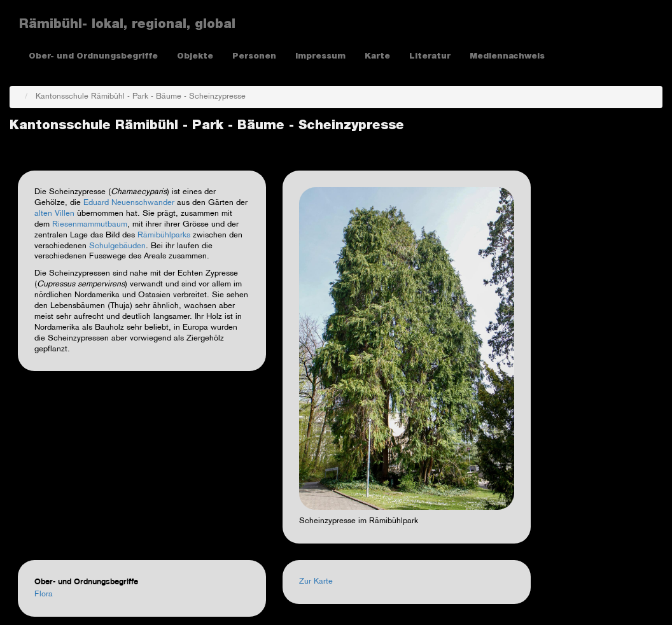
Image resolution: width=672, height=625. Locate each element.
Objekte (195, 57)
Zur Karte (316, 582)
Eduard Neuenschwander (130, 203)
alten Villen (54, 214)
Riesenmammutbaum (90, 225)
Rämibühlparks (164, 235)
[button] (407, 348)
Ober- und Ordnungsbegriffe (93, 57)
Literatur (430, 57)
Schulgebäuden (117, 246)
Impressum (320, 57)
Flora (44, 594)
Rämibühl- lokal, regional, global (127, 25)
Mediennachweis (507, 57)
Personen (254, 57)
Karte (377, 57)
